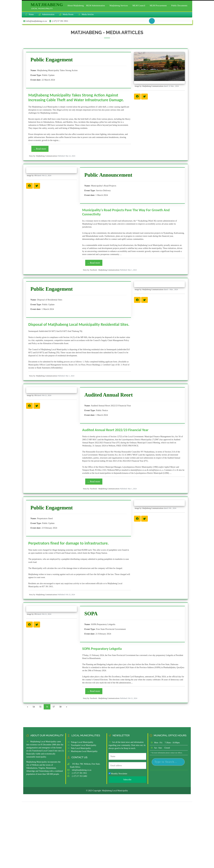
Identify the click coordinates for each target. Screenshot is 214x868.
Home (31, 14)
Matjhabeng (47, 6)
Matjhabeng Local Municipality (115, 791)
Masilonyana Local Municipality (82, 751)
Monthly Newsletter (118, 774)
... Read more (40, 149)
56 (47, 707)
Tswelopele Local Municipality (82, 745)
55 (40, 707)
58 (60, 707)
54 (34, 707)
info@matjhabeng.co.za (82, 770)
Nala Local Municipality (79, 748)
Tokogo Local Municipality (80, 742)
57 (54, 707)
